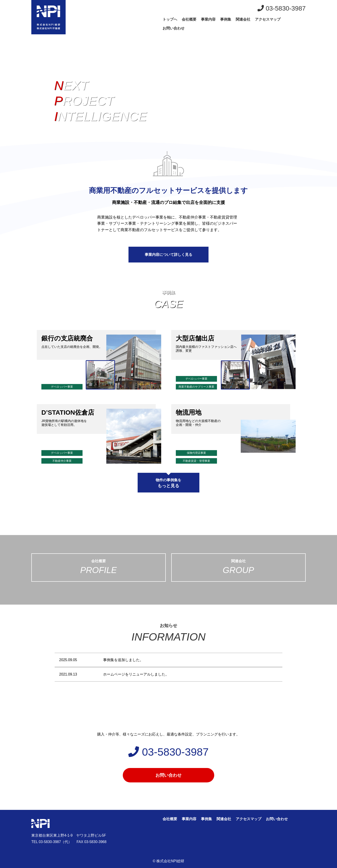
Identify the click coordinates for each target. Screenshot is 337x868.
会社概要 (189, 19)
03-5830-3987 (282, 8)
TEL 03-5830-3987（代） (52, 842)
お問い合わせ (174, 28)
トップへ (170, 19)
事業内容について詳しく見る (168, 255)
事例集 (226, 19)
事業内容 (208, 19)
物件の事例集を (168, 483)
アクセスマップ (268, 19)
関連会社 (243, 19)
